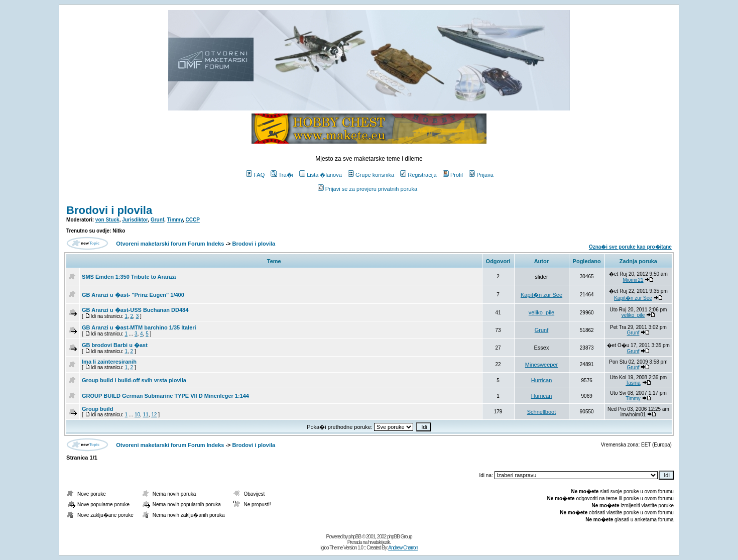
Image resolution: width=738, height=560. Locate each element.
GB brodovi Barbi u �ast (115, 345)
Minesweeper (541, 365)
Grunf (157, 220)
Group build (97, 409)
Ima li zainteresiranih (109, 362)
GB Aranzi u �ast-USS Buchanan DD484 (135, 310)
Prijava (481, 175)
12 (154, 415)
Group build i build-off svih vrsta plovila (134, 380)
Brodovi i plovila (109, 210)
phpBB (355, 537)
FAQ (255, 175)
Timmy (175, 220)
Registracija (418, 175)
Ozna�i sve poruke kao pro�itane (630, 247)
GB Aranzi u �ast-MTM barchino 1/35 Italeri (139, 327)
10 (137, 415)
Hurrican (542, 380)
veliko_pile (541, 312)
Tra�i (282, 175)
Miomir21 (633, 280)
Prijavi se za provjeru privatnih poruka (367, 189)
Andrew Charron (403, 548)
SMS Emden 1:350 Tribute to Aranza (129, 277)
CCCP (193, 220)
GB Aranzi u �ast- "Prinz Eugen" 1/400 (133, 295)
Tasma (633, 383)
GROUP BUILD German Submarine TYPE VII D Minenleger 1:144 (165, 396)
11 (146, 415)
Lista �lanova (321, 175)
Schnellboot (542, 412)
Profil (453, 175)
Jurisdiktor (135, 220)
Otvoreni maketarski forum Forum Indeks (170, 244)
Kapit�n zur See (541, 295)
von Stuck (107, 220)
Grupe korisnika (371, 175)
